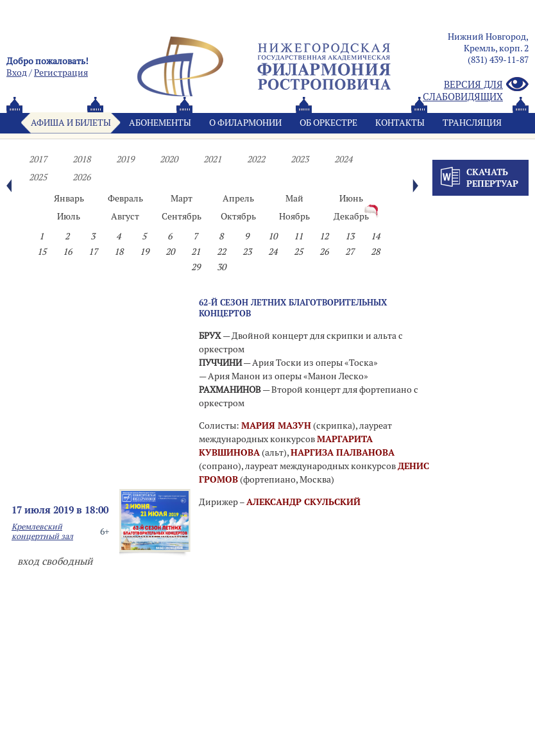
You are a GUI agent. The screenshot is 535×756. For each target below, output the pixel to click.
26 (324, 252)
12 (324, 236)
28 (375, 252)
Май (294, 198)
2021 (212, 159)
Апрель (238, 198)
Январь (69, 198)
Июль (69, 216)
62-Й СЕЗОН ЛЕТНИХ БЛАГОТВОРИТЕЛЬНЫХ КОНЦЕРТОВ (293, 308)
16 (67, 252)
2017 (38, 159)
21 (196, 252)
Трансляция (472, 123)
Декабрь (351, 216)
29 (196, 267)
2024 (343, 159)
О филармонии (245, 123)
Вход (17, 73)
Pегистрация (61, 73)
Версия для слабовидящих (476, 90)
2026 (81, 177)
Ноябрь (294, 216)
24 (273, 252)
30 (221, 267)
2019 (125, 159)
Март (182, 198)
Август (125, 216)
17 (93, 252)
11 (298, 236)
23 (247, 252)
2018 (81, 159)
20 (170, 252)
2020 (169, 159)
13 (350, 236)
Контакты (400, 123)
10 (273, 236)
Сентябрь (182, 216)
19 (144, 252)
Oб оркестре (328, 123)
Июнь (351, 198)
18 (119, 252)
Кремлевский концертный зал (42, 531)
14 (375, 236)
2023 (300, 159)
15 (42, 252)
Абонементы (160, 123)
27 (350, 252)
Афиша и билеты (71, 123)
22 (221, 252)
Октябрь (238, 216)
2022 (256, 159)
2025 (38, 177)
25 (298, 252)
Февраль (125, 198)
